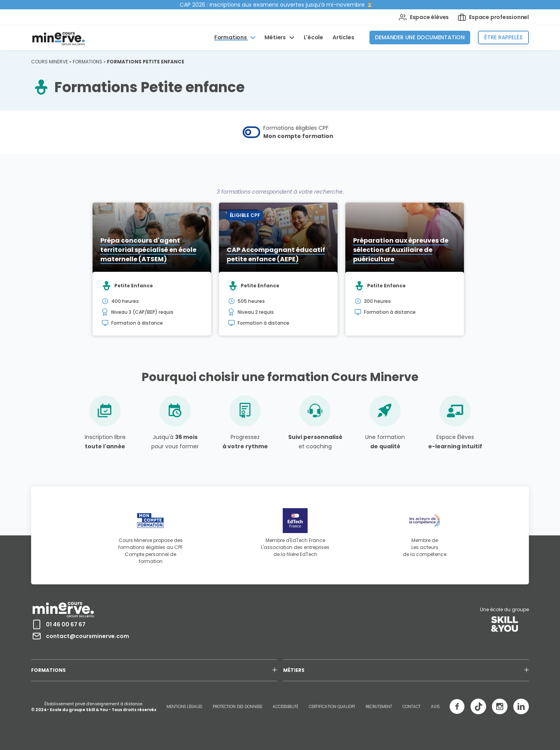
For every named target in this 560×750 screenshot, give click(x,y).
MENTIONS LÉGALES (184, 707)
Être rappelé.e (503, 37)
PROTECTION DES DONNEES (237, 707)
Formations (231, 37)
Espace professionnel (493, 17)
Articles (343, 37)
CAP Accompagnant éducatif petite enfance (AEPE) (276, 254)
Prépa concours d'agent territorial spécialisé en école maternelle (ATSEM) (148, 250)
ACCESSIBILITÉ (285, 707)
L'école (314, 37)
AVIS (435, 707)
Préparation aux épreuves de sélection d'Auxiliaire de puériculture (401, 250)
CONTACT (411, 707)
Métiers (276, 37)
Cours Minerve (50, 62)
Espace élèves (424, 17)
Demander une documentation (420, 37)
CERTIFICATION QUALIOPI (332, 707)
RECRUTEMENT (379, 707)
